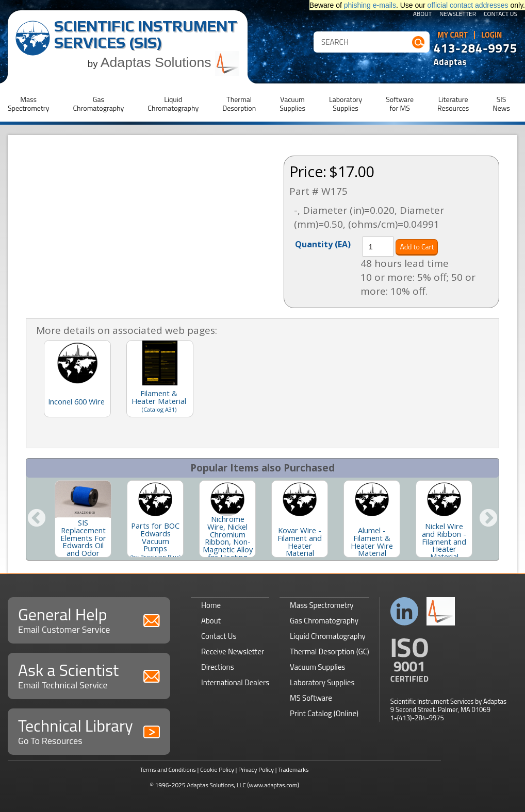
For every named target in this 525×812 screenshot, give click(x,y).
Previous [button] (37, 519)
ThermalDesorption (239, 104)
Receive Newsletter (233, 652)
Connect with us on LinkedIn (405, 611)
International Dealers (235, 682)
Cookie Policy (217, 769)
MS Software (311, 698)
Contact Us (501, 14)
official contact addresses (468, 5)
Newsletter (458, 14)
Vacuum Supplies (317, 667)
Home (211, 605)
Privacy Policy (256, 769)
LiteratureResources (453, 104)
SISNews (501, 104)
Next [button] (488, 519)
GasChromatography (98, 104)
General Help (89, 619)
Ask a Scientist (89, 675)
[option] (83, 519)
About (423, 14)
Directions (218, 667)
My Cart (453, 35)
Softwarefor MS (400, 104)
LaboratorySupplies (346, 104)
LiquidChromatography (173, 104)
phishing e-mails (370, 5)
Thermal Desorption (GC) (330, 652)
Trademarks (293, 769)
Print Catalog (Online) (324, 713)
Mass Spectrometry (322, 605)
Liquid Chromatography (328, 636)
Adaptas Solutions (170, 62)
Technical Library (89, 730)
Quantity (323, 244)
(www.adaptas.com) (273, 785)
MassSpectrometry (28, 104)
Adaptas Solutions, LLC (216, 785)
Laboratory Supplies (322, 682)
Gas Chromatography (324, 621)
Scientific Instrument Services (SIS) (146, 34)
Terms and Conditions (168, 769)
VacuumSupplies (292, 104)
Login (492, 35)
